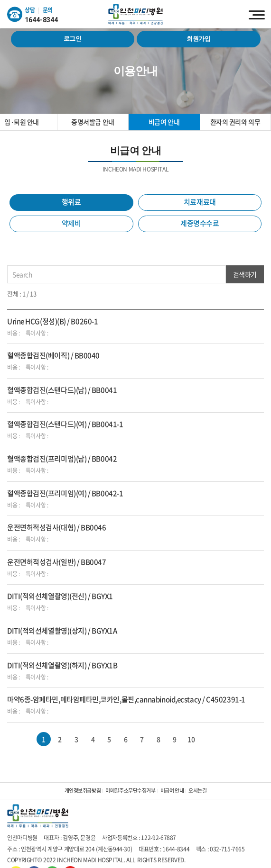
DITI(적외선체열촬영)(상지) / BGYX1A (62, 631)
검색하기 (245, 274)
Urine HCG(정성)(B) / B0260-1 (52, 321)
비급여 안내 (164, 122)
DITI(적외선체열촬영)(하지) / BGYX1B (62, 665)
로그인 (73, 39)
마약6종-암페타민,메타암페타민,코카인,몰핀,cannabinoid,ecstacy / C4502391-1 (126, 699)
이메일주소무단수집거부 (130, 791)
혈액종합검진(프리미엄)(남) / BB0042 (62, 459)
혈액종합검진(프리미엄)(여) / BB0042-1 (65, 493)
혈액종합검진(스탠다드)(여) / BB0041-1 (65, 424)
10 (191, 739)
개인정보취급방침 (83, 791)
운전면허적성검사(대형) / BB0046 (57, 527)
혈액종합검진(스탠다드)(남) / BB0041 (62, 390)
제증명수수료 (200, 223)
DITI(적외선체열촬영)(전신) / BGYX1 (60, 596)
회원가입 (199, 39)
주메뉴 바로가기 (0, 0)
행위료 (71, 202)
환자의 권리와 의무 (235, 122)
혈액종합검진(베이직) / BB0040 (53, 355)
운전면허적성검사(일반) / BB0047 (57, 562)
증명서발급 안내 (93, 122)
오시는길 (197, 791)
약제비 (71, 223)
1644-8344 (41, 20)
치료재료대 (200, 202)
